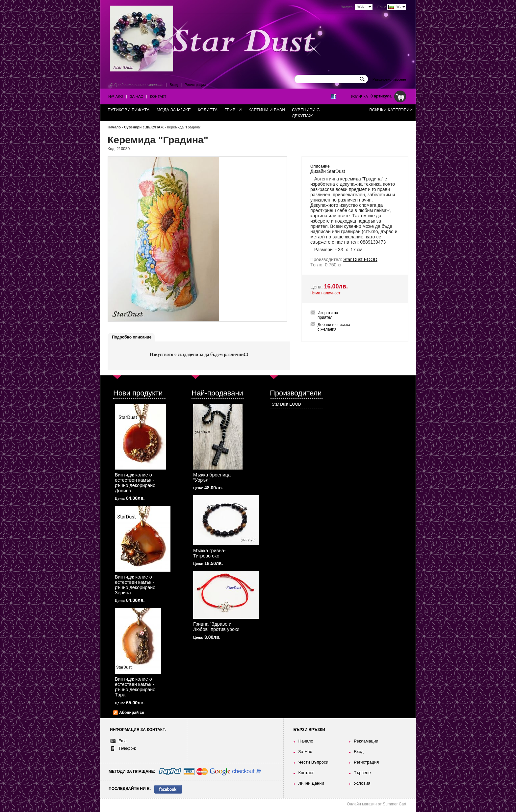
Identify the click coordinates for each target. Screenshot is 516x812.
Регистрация (195, 85)
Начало (116, 96)
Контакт (158, 96)
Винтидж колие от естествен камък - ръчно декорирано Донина (135, 483)
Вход (174, 85)
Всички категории (391, 110)
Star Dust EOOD (286, 404)
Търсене (362, 773)
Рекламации (366, 741)
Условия (362, 783)
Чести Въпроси (313, 762)
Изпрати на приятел (328, 315)
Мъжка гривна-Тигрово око (209, 553)
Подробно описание (132, 337)
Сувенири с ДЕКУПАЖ (144, 127)
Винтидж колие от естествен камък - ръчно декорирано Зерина (135, 585)
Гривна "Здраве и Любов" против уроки (216, 627)
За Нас (137, 96)
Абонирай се (132, 713)
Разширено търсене (389, 79)
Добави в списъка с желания (334, 327)
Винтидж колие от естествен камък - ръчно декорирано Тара (135, 687)
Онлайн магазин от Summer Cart (377, 804)
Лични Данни (311, 783)
